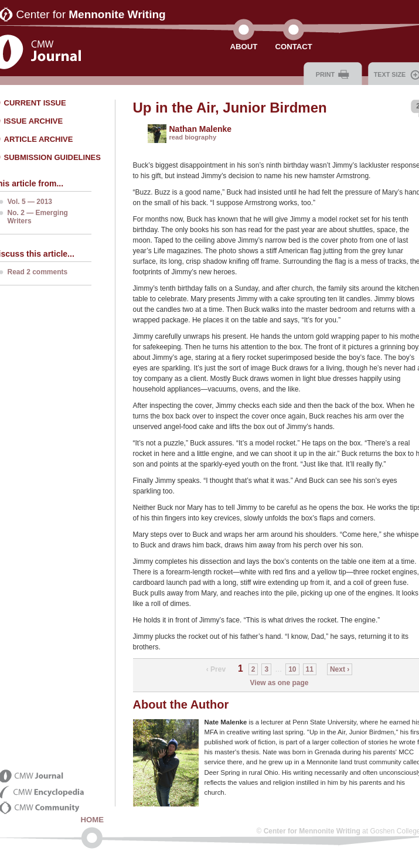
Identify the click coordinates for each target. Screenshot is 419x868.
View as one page (280, 683)
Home (93, 820)
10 (292, 669)
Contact (293, 47)
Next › (340, 669)
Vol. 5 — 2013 (30, 202)
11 (310, 669)
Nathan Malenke (201, 129)
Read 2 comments (38, 272)
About (244, 47)
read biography (193, 137)
